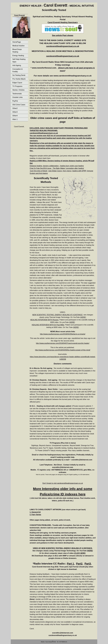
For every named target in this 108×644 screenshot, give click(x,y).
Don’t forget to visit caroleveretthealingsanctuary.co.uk (63, 483)
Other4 (15, 116)
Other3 (15, 112)
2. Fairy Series (35, 515)
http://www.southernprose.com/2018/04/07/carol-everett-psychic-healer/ (63, 343)
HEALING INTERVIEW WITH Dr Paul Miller (48, 325)
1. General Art (35, 512)
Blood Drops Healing (17, 51)
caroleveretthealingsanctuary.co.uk (63, 46)
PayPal (15, 101)
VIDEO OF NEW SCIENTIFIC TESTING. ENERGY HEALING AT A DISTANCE (62, 548)
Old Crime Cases (19, 105)
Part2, (80, 564)
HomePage (17, 42)
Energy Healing (18, 56)
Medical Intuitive (18, 46)
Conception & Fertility (17, 70)
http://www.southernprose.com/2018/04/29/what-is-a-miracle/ (63, 334)
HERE (72, 322)
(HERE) (83, 317)
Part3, (88, 564)
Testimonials (17, 94)
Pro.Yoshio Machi (19, 79)
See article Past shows (63, 35)
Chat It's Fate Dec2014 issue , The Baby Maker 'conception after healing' (57, 168)
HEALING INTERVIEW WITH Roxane (44, 320)
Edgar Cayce (17, 83)
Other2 (15, 108)
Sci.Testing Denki (19, 75)
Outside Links (17, 97)
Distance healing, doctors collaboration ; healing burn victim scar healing (57, 166)
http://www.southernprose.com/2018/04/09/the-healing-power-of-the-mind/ (63, 350)
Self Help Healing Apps (19, 60)
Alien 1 (15, 119)
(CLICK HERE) (80, 553)
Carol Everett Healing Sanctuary (63, 22)
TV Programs (17, 86)
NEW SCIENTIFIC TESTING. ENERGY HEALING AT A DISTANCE (57, 315)
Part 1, (71, 564)
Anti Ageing (17, 65)
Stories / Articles (18, 90)
